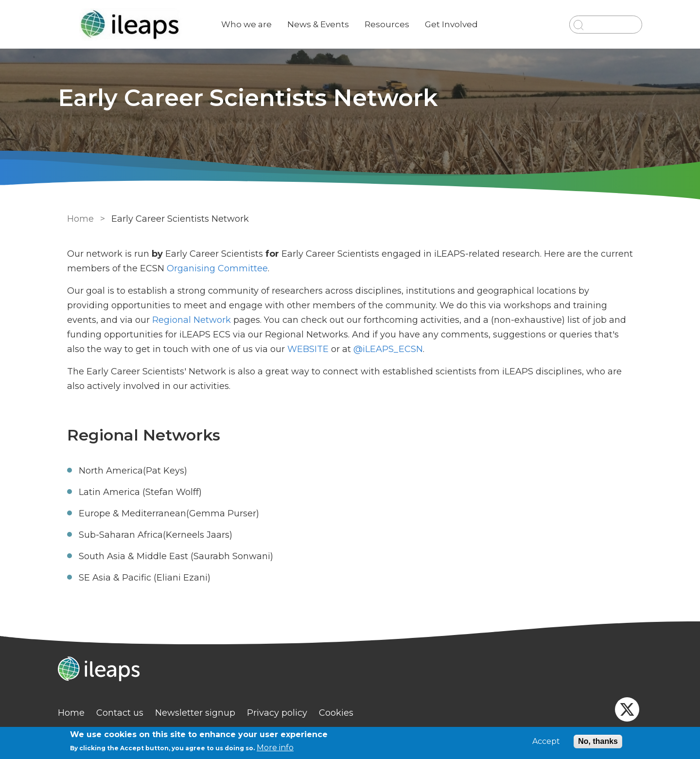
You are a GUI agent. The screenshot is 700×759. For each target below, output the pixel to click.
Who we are (254, 24)
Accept (546, 741)
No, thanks (598, 741)
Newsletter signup (203, 713)
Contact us (128, 713)
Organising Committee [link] (216, 268)
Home (79, 219)
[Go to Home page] (140, 25)
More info (275, 748)
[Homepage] (350, 670)
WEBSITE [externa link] (271, 349)
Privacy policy (285, 713)
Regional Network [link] (123, 320)
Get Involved (459, 24)
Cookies (344, 713)
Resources (395, 24)
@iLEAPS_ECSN (350, 349)
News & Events (326, 24)
